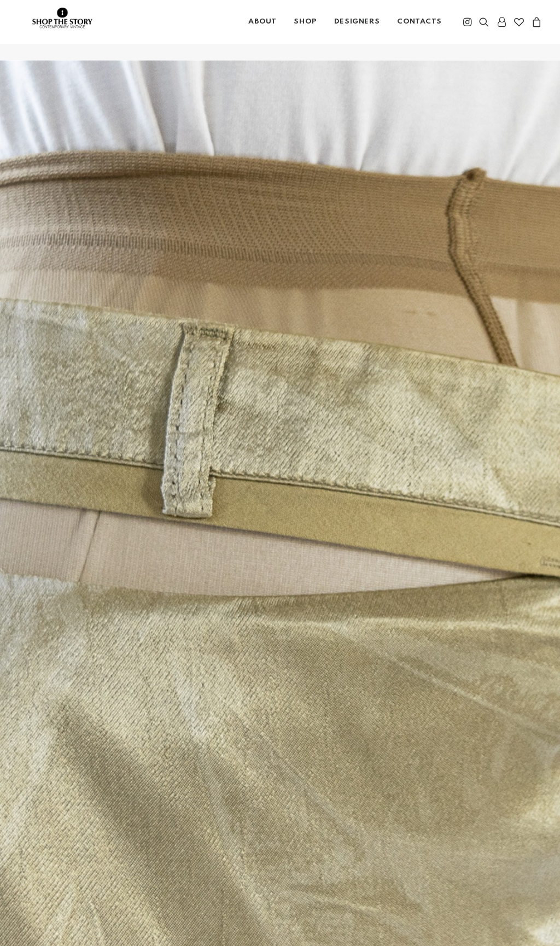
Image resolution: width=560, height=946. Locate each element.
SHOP (305, 30)
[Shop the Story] (73, 33)
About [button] (262, 30)
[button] (468, 30)
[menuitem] (262, 30)
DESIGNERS (357, 30)
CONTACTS (419, 30)
